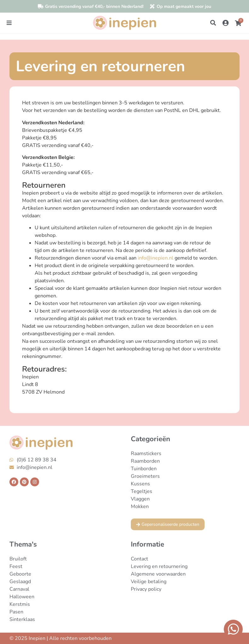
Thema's (23, 544)
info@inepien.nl (156, 258)
